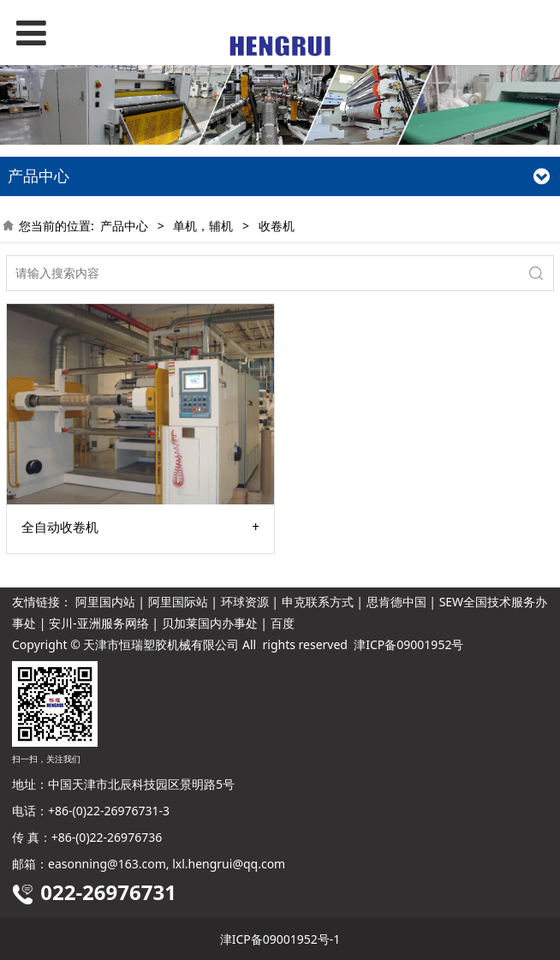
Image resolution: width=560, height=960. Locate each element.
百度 (283, 623)
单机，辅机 (203, 226)
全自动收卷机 (60, 528)
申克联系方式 (318, 602)
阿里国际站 (178, 602)
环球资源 (245, 602)
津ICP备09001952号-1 (280, 939)
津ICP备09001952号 (408, 644)
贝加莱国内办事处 (210, 623)
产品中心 (124, 226)
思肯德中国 (396, 602)
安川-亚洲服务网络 (99, 623)
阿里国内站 (105, 602)
